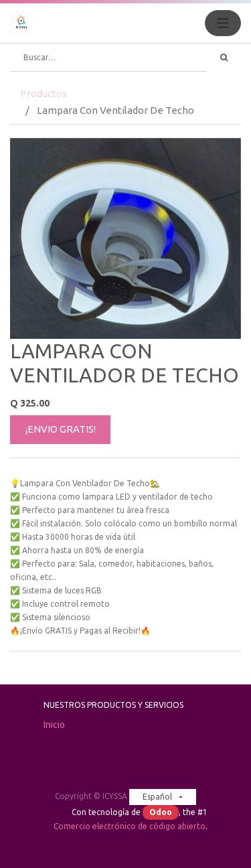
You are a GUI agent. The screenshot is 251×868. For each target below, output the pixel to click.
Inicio (54, 725)
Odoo (161, 812)
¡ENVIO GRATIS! (61, 429)
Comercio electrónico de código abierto (130, 826)
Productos (44, 93)
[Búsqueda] (224, 58)
